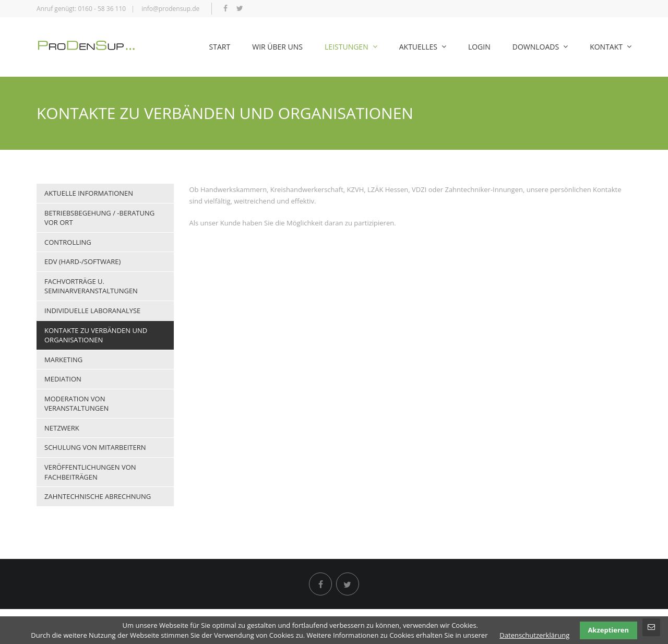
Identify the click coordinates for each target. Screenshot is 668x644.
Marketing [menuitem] (63, 360)
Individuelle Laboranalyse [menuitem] (92, 311)
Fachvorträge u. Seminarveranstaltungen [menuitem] (91, 286)
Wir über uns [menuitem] (277, 47)
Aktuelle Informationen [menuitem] (89, 193)
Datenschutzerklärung (534, 635)
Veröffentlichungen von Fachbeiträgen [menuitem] (90, 472)
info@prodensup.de (170, 9)
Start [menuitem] (220, 47)
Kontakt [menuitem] (611, 47)
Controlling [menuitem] (68, 242)
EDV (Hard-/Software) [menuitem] (82, 261)
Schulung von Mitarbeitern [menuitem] (95, 447)
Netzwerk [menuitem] (62, 428)
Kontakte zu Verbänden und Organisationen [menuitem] (96, 335)
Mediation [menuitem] (63, 379)
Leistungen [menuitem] (351, 47)
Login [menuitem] (479, 47)
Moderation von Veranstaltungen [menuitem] (76, 404)
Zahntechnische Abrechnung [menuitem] (98, 496)
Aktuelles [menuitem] (423, 47)
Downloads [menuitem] (540, 47)
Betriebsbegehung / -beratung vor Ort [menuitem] (99, 218)
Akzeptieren (608, 630)
